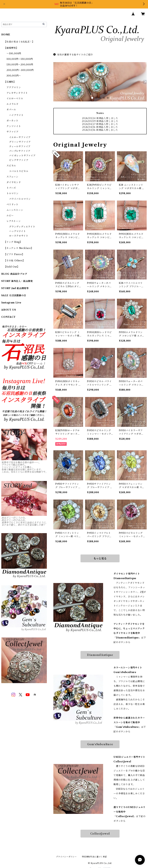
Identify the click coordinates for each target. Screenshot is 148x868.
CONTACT (8, 317)
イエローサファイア (20, 137)
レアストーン (14, 221)
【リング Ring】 (13, 242)
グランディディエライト (22, 227)
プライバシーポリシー (66, 857)
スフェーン (12, 177)
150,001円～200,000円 (20, 65)
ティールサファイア (20, 146)
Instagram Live (11, 303)
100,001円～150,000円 (20, 59)
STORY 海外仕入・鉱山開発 (17, 281)
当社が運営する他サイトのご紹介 (73, 55)
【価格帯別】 (11, 48)
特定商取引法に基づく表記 (94, 857)
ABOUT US (9, 310)
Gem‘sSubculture (100, 744)
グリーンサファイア (20, 142)
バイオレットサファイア (22, 156)
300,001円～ (14, 76)
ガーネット (12, 121)
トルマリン (13, 193)
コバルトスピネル (19, 171)
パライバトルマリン (20, 199)
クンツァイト (14, 126)
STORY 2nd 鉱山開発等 (15, 288)
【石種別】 (10, 82)
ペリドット (12, 204)
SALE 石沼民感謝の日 (14, 295)
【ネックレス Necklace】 (19, 248)
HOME (6, 35)
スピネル (11, 166)
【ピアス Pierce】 (14, 254)
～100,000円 (14, 53)
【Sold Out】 (12, 267)
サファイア (13, 132)
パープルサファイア (20, 151)
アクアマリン (14, 87)
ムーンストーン (15, 210)
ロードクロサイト (19, 236)
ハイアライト (16, 115)
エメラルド (13, 104)
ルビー (10, 216)
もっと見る (100, 558)
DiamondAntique (100, 655)
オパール (11, 110)
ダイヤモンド (14, 182)
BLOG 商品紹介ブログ (14, 274)
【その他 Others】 (14, 261)
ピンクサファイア (19, 160)
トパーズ (11, 188)
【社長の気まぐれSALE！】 (19, 42)
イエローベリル (15, 98)
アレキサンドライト (17, 93)
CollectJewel (100, 834)
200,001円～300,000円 (20, 70)
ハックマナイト (17, 231)
